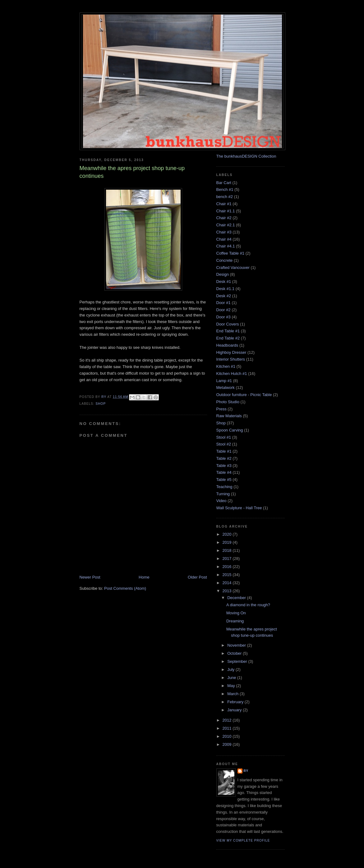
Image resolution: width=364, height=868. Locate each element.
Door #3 (223, 317)
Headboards (227, 345)
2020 (228, 534)
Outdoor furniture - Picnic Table (244, 395)
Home (144, 577)
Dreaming (235, 621)
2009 (228, 744)
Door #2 (223, 310)
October (235, 653)
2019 (228, 542)
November (237, 645)
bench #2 (225, 197)
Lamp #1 (224, 381)
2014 (228, 583)
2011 (228, 728)
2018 (228, 550)
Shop (101, 404)
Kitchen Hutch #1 (232, 374)
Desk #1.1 (226, 289)
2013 (228, 591)
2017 (228, 559)
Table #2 (224, 458)
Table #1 (224, 451)
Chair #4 (224, 239)
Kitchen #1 (226, 366)
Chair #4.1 (226, 246)
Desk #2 (224, 296)
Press (221, 409)
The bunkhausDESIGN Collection (246, 156)
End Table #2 (228, 338)
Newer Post (90, 577)
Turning (223, 494)
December (237, 598)
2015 (228, 575)
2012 (228, 720)
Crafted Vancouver (233, 268)
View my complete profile (243, 840)
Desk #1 (224, 282)
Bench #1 (225, 189)
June (232, 678)
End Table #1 (228, 331)
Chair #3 (224, 232)
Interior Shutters (231, 359)
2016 (228, 567)
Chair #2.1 (226, 225)
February (236, 702)
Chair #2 (224, 218)
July (231, 669)
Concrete (225, 260)
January (235, 710)
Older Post (197, 577)
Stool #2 (224, 444)
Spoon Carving (230, 430)
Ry (246, 771)
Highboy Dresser (231, 352)
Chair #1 (224, 204)
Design (223, 274)
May (232, 686)
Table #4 (224, 472)
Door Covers (228, 324)
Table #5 (224, 480)
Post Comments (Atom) (125, 588)
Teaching (224, 487)
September (238, 661)
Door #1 (223, 303)
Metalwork (226, 388)
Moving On (236, 613)
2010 (228, 736)
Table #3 (224, 466)
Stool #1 (224, 437)
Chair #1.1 (226, 211)
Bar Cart (224, 183)
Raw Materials (229, 416)
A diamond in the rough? (248, 605)
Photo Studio (228, 402)
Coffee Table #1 (230, 253)
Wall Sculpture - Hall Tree (239, 508)
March (233, 694)
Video (221, 501)
